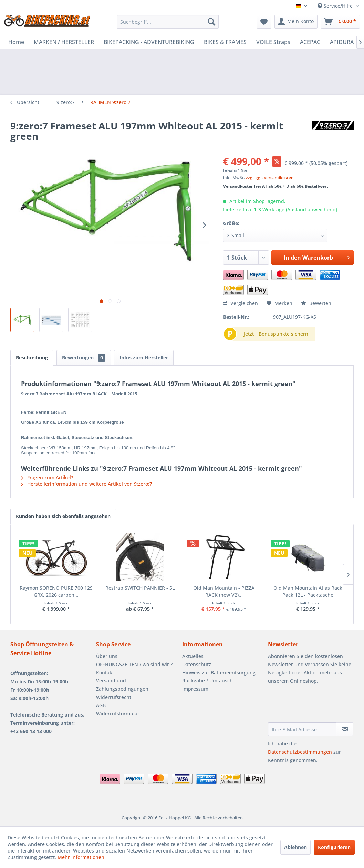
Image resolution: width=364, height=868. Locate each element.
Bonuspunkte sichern (283, 334)
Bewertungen (84, 358)
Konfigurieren (334, 847)
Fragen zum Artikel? (47, 477)
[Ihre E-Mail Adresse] (302, 729)
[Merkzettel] (264, 22)
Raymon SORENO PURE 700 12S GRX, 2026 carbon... (56, 591)
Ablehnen (295, 847)
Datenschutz (197, 664)
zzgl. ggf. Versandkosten (270, 177)
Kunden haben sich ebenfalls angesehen (63, 516)
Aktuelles (193, 656)
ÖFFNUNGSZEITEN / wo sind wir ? (134, 664)
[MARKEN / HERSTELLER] (64, 42)
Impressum (195, 689)
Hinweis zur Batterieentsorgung (219, 673)
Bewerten (316, 303)
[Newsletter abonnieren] (345, 729)
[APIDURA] (342, 42)
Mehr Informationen (81, 857)
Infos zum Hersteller (144, 358)
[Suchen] (211, 22)
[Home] (16, 42)
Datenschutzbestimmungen (300, 752)
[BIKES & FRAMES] (225, 42)
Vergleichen (241, 303)
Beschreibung (32, 358)
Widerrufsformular (118, 714)
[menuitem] (168, 22)
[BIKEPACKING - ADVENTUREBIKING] (149, 42)
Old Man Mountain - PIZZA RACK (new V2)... (224, 591)
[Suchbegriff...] (168, 22)
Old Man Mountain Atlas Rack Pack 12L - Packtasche (308, 591)
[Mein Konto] (296, 22)
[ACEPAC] (310, 42)
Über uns (107, 656)
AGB (101, 705)
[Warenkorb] (340, 22)
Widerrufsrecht (114, 697)
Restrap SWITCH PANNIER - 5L (140, 588)
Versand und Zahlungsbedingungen (122, 685)
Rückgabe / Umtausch (207, 681)
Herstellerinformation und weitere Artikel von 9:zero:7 (87, 484)
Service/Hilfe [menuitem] (336, 6)
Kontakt (105, 673)
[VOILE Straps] (273, 42)
